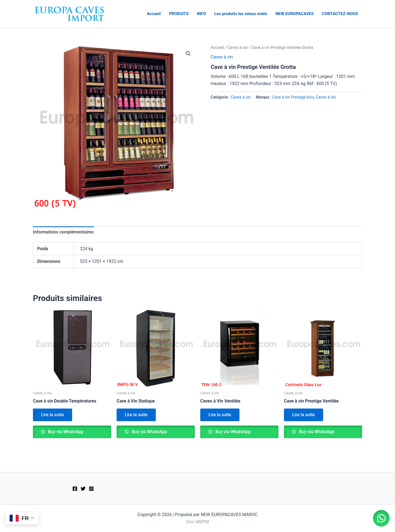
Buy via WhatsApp (65, 432)
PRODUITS (179, 14)
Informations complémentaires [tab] (63, 232)
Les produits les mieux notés (241, 14)
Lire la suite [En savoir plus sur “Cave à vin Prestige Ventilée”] (304, 415)
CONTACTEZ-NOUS (340, 14)
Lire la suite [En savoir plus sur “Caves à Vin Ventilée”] (220, 415)
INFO (201, 14)
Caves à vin (238, 47)
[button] (188, 54)
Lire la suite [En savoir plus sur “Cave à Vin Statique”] (136, 415)
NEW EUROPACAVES (294, 14)
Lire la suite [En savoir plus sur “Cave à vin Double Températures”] (53, 415)
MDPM (202, 522)
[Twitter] (83, 489)
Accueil (154, 14)
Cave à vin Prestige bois (293, 97)
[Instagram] (91, 489)
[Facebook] (75, 489)
